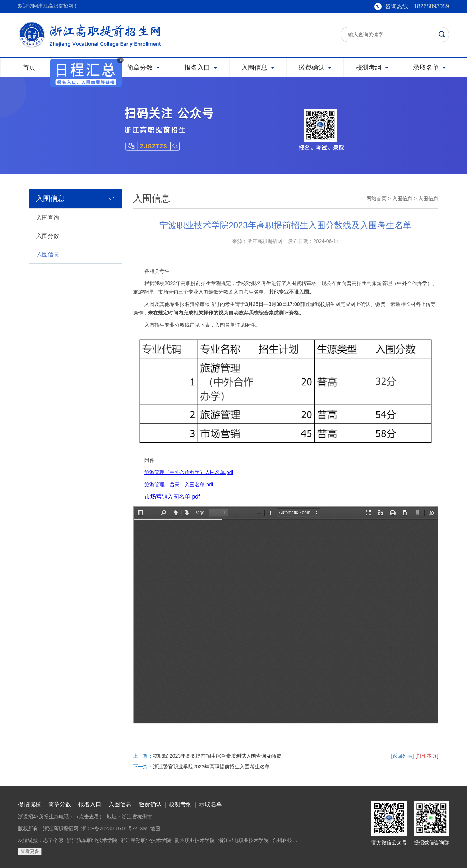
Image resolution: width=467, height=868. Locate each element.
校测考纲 (180, 804)
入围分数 (48, 236)
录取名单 (211, 804)
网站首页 (376, 198)
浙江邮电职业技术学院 (244, 840)
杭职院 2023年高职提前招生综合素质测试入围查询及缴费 (217, 756)
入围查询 (48, 218)
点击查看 (89, 817)
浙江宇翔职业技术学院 (146, 840)
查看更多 (30, 851)
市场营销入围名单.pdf (172, 497)
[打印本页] (427, 756)
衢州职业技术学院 (195, 840)
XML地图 (150, 828)
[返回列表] (403, 756)
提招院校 (29, 804)
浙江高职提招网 (61, 828)
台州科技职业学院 (292, 840)
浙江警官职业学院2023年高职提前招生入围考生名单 (211, 767)
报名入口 (90, 804)
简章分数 (60, 804)
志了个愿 (53, 840)
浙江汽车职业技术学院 (92, 840)
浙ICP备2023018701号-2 (109, 828)
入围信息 (48, 254)
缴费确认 (150, 804)
